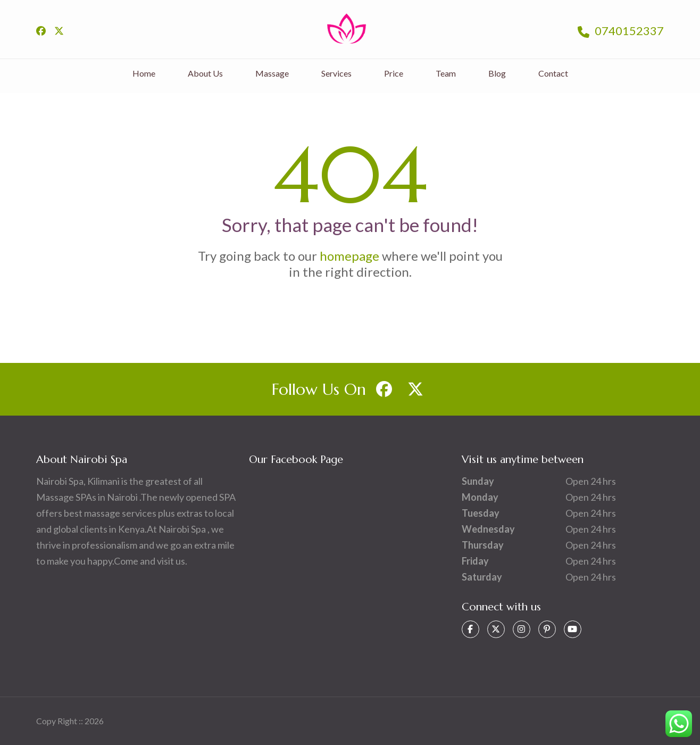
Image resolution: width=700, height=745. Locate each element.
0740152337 (621, 31)
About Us (205, 73)
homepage (349, 256)
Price (394, 73)
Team (446, 73)
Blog (497, 73)
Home (144, 73)
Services (336, 73)
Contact (553, 73)
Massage (272, 73)
